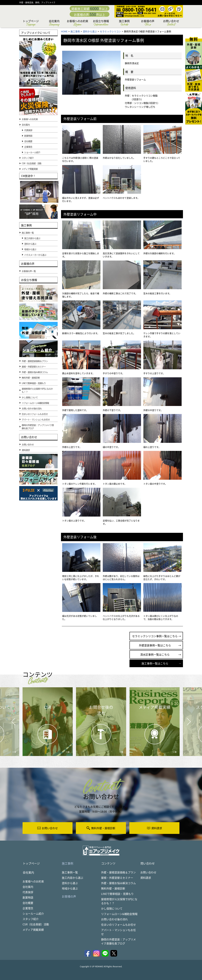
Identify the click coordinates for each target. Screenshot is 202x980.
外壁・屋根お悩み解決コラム (118, 883)
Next (185, 719)
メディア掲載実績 (33, 930)
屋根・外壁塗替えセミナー (117, 878)
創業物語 (28, 136)
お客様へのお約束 (78, 23)
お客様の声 (148, 23)
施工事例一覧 (70, 872)
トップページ (31, 23)
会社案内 (54, 23)
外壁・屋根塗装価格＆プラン (118, 872)
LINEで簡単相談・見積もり (117, 894)
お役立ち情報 (101, 23)
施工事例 (124, 23)
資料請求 (146, 878)
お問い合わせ (171, 23)
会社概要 (28, 141)
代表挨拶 (28, 130)
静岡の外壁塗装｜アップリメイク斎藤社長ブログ (118, 941)
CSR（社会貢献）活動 (36, 925)
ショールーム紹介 (32, 152)
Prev (12, 724)
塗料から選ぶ (70, 883)
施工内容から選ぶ (73, 878)
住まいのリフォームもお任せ (118, 925)
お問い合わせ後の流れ (114, 919)
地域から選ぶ (70, 889)
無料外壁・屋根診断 (113, 889)
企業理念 (28, 147)
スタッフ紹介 (31, 919)
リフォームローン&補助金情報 (119, 914)
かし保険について (112, 909)
